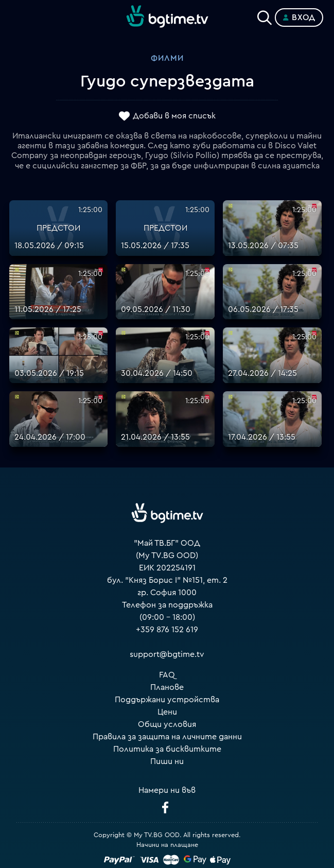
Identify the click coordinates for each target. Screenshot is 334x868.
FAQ (167, 675)
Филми (167, 58)
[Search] (265, 15)
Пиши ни (167, 761)
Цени (167, 712)
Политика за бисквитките (167, 749)
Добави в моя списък (174, 116)
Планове (167, 687)
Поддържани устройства (167, 700)
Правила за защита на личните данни (167, 737)
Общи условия (167, 724)
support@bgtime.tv (167, 654)
